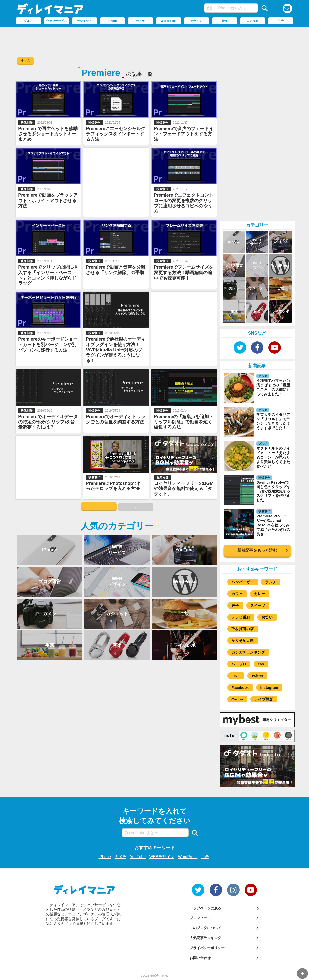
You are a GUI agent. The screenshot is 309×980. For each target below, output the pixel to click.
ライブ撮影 (264, 699)
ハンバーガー (243, 582)
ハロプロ (239, 664)
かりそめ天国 (243, 641)
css (261, 664)
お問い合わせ (200, 958)
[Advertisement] (155, 41)
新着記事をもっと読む (257, 550)
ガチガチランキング (248, 652)
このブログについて (205, 928)
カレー (260, 594)
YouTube (138, 857)
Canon (237, 699)
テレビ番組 (241, 617)
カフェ (237, 594)
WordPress (188, 857)
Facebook (240, 687)
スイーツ (258, 605)
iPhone (105, 857)
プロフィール (200, 918)
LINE (236, 676)
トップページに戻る (205, 908)
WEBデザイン (162, 857)
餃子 (235, 605)
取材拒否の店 (243, 629)
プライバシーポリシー (207, 948)
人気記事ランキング (205, 938)
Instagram (269, 687)
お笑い (267, 617)
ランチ (271, 582)
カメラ (121, 857)
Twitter (257, 676)
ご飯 (205, 857)
